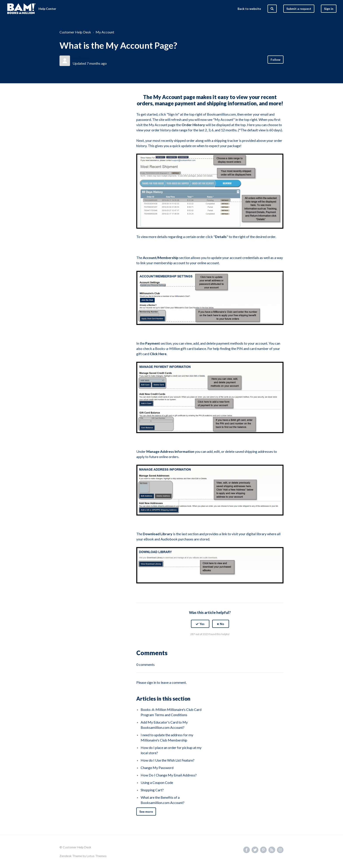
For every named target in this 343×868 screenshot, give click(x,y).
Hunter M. (81, 58)
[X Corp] (210, 645)
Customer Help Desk (75, 32)
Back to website (249, 9)
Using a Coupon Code (157, 782)
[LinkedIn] (219, 645)
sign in (151, 682)
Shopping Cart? (152, 790)
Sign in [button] (329, 9)
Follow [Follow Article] (276, 60)
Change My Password (157, 768)
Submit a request (299, 9)
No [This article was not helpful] (222, 624)
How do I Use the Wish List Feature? (168, 760)
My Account (105, 32)
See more (146, 812)
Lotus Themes (97, 856)
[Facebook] (201, 645)
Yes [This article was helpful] (202, 624)
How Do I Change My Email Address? (169, 775)
